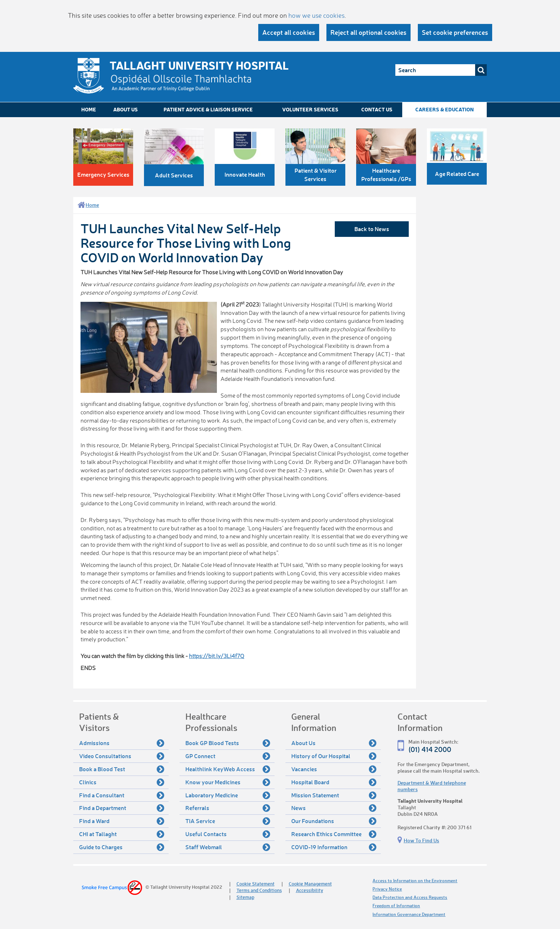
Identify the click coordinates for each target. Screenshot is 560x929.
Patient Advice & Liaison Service (208, 109)
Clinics (122, 782)
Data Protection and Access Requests (410, 897)
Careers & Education (444, 109)
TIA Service (228, 821)
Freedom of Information (396, 906)
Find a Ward (122, 821)
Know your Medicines (228, 782)
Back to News (372, 229)
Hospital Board (334, 782)
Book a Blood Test (122, 769)
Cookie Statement (256, 883)
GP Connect (228, 756)
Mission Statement (334, 795)
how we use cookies (316, 15)
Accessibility (310, 890)
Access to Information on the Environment (415, 881)
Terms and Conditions (259, 890)
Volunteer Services (310, 109)
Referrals (228, 808)
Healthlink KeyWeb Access (228, 769)
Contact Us (377, 109)
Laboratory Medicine (228, 795)
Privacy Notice (387, 889)
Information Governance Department (409, 914)
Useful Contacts (228, 834)
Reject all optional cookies (368, 32)
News (334, 808)
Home (89, 109)
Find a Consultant (122, 795)
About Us (125, 109)
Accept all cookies (289, 32)
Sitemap (245, 897)
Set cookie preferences (455, 32)
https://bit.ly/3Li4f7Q (217, 656)
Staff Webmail (228, 847)
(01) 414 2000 (430, 749)
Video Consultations (122, 756)
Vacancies (334, 769)
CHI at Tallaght (122, 834)
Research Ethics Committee (334, 834)
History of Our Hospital (334, 756)
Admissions (122, 743)
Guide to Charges (122, 847)
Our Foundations (334, 821)
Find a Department (122, 808)
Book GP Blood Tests (228, 743)
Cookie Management (310, 883)
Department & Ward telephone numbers (432, 786)
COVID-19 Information (334, 847)
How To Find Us (421, 840)
